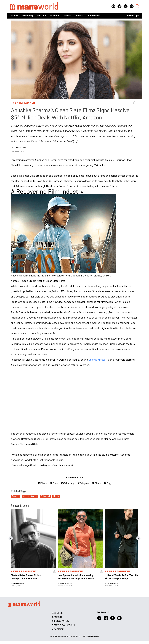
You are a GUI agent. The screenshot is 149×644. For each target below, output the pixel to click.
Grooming (27, 16)
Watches (55, 16)
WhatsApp (68, 483)
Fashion (14, 16)
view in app (133, 16)
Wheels (79, 16)
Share (42, 483)
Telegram (83, 483)
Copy (107, 483)
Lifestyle (41, 16)
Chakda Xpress (97, 360)
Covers (67, 16)
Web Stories (93, 16)
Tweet (54, 483)
